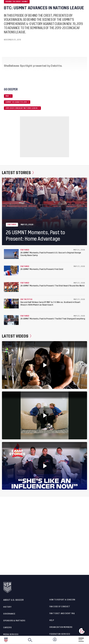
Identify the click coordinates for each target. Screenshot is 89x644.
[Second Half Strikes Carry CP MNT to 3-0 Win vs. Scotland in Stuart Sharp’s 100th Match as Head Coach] (11, 304)
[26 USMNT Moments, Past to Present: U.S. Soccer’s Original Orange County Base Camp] (11, 254)
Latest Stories (18, 173)
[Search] (30, 640)
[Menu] (81, 639)
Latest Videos (17, 336)
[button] (89, 640)
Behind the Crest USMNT (17, 2)
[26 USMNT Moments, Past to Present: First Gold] (11, 271)
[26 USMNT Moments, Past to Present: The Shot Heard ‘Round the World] (11, 287)
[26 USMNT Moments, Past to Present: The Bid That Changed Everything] (11, 320)
